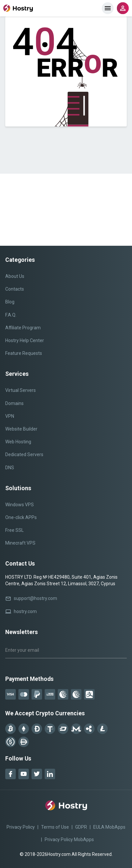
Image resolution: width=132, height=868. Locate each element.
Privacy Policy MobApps (69, 839)
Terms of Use (55, 827)
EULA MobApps (109, 827)
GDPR (81, 827)
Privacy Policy (21, 827)
